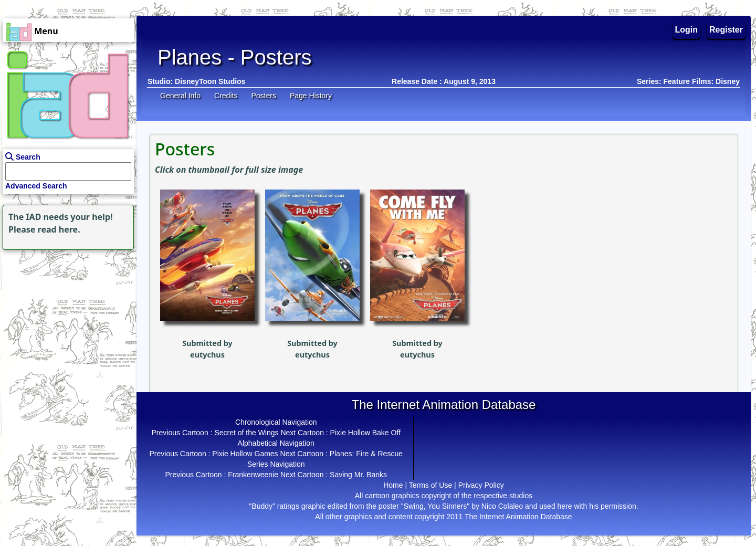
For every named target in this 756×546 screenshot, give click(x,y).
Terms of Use (430, 485)
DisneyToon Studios (210, 81)
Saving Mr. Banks (358, 475)
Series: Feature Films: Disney (688, 81)
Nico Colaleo (502, 506)
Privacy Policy (481, 485)
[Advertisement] (66, 318)
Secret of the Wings (246, 433)
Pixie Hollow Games (245, 454)
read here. (59, 229)
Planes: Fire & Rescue (366, 454)
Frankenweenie (253, 475)
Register (726, 30)
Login (687, 30)
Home (393, 485)
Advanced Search (36, 186)
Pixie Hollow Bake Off (365, 433)
